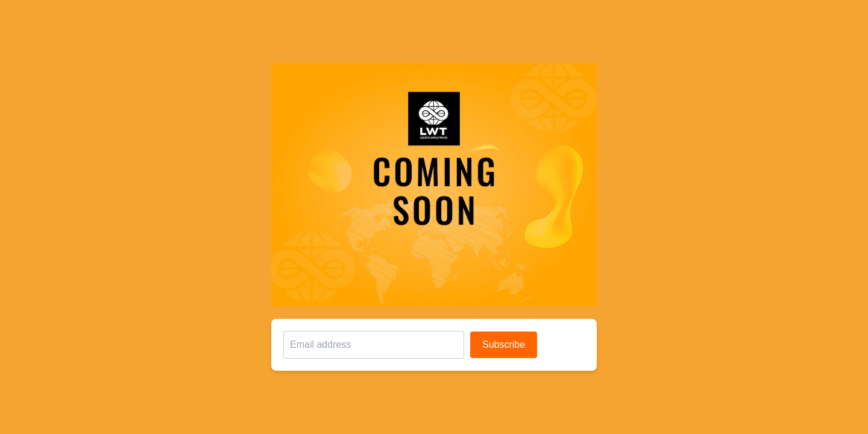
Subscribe (504, 344)
